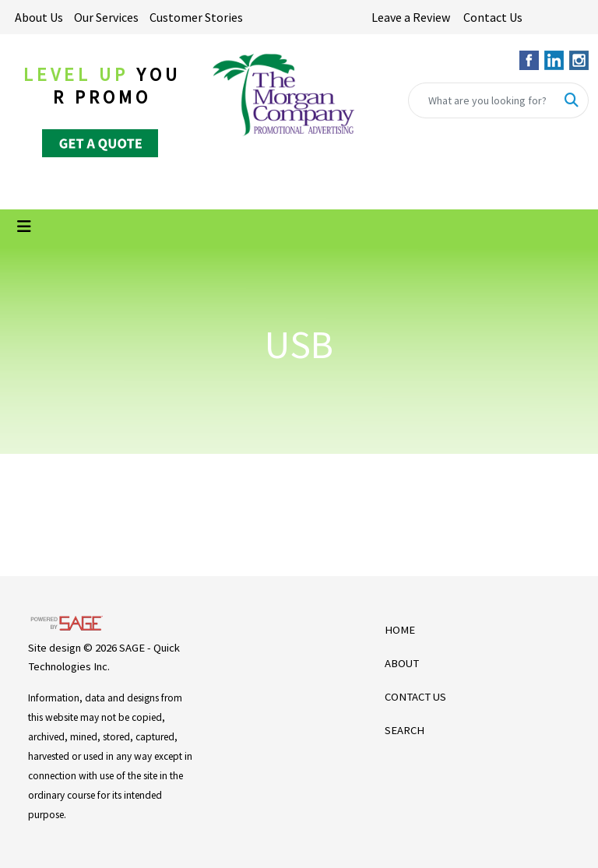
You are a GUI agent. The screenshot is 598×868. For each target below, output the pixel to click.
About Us (39, 17)
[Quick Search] (482, 100)
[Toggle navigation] (24, 227)
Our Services (106, 17)
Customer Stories (196, 17)
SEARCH (405, 730)
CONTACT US (415, 697)
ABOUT (402, 663)
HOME (400, 630)
